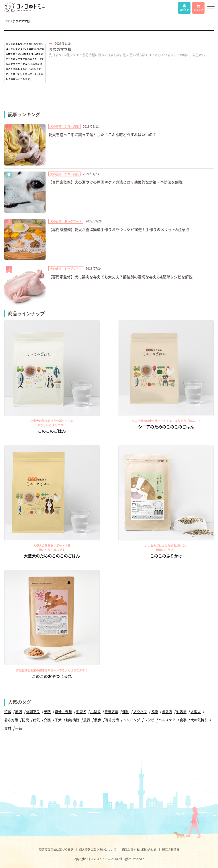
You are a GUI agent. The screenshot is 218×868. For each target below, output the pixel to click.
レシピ (149, 720)
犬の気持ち (199, 720)
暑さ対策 (11, 720)
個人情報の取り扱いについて (98, 849)
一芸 (19, 728)
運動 (126, 712)
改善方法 (111, 712)
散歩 (98, 720)
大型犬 (196, 712)
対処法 (181, 712)
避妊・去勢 (63, 712)
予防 (47, 712)
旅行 (87, 720)
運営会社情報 (171, 849)
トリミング (131, 720)
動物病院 (72, 720)
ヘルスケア (167, 720)
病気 (36, 720)
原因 (19, 712)
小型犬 (95, 712)
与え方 (167, 712)
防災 (25, 720)
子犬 (58, 720)
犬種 (154, 712)
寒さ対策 (112, 720)
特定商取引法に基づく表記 (56, 849)
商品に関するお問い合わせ (139, 849)
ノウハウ (140, 712)
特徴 (8, 712)
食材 (8, 728)
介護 (47, 720)
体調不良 (33, 712)
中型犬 (81, 712)
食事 (183, 720)
